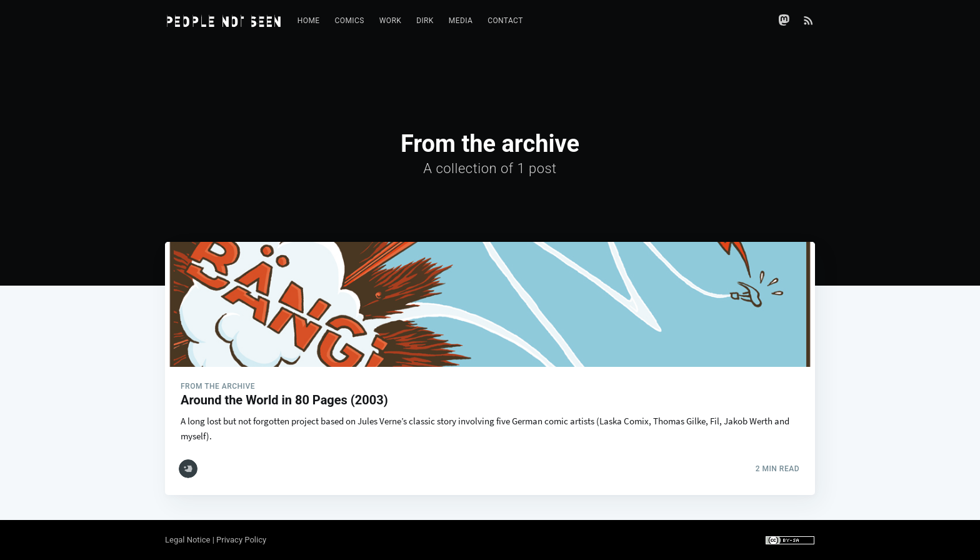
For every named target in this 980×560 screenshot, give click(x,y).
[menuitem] (309, 21)
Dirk (425, 21)
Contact (505, 21)
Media (461, 21)
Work (390, 21)
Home (309, 21)
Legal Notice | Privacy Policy (216, 540)
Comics (350, 21)
